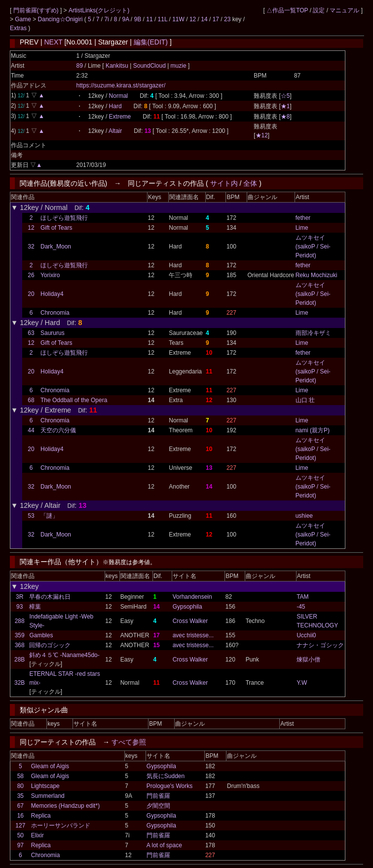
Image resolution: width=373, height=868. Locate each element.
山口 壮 (305, 400)
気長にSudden (166, 776)
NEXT (53, 42)
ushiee (304, 516)
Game (24, 19)
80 (20, 786)
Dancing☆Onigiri (61, 19)
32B (19, 683)
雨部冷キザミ (313, 333)
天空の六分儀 (58, 430)
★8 (285, 117)
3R (19, 597)
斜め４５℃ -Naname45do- (64, 655)
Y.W (302, 683)
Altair (115, 131)
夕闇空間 (158, 806)
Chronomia (55, 313)
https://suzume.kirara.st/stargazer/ (121, 85)
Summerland (48, 796)
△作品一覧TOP (287, 10)
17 (216, 19)
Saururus (53, 333)
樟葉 (35, 607)
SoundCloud (149, 66)
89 (80, 66)
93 (19, 607)
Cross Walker (190, 621)
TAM (302, 597)
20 (31, 294)
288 (20, 621)
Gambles (41, 635)
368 (20, 645)
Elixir (37, 835)
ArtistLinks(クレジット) (99, 10)
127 (20, 826)
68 (31, 400)
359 (20, 635)
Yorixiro (50, 275)
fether (303, 218)
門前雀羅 (158, 796)
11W (178, 19)
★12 (262, 135)
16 (20, 816)
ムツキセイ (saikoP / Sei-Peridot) (313, 247)
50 (20, 835)
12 (193, 19)
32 (31, 247)
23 (227, 19)
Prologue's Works (169, 786)
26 (31, 275)
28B (19, 660)
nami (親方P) (313, 430)
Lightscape (45, 786)
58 (20, 776)
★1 (285, 106)
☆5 (285, 96)
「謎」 (49, 516)
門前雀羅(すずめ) (37, 10)
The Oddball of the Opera (74, 400)
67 (20, 806)
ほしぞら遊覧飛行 (64, 218)
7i (106, 19)
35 (20, 796)
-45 (301, 607)
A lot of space (164, 845)
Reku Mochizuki (317, 275)
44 (31, 430)
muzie (178, 66)
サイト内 (224, 183)
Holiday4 (52, 294)
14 (204, 19)
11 (149, 19)
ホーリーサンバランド (61, 826)
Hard (115, 106)
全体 (250, 183)
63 (31, 333)
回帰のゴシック (50, 645)
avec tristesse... (193, 635)
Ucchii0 (306, 635)
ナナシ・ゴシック (320, 645)
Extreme (120, 117)
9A (125, 19)
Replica (41, 816)
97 (20, 845)
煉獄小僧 (308, 660)
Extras (18, 28)
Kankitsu (118, 66)
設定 (319, 10)
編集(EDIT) (151, 42)
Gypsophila (187, 607)
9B (138, 19)
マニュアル (344, 10)
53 (31, 516)
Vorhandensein (192, 597)
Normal (119, 96)
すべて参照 (129, 742)
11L (163, 19)
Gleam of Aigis (50, 766)
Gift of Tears (56, 228)
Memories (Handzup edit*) (65, 806)
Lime (302, 228)
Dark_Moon (56, 247)
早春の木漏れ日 (50, 597)
